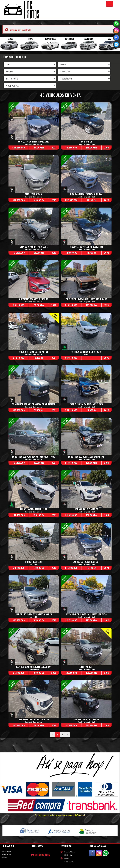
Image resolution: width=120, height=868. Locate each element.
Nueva (86, 354)
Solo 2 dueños (34, 670)
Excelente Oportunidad (34, 144)
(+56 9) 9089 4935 (40, 855)
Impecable (34, 565)
